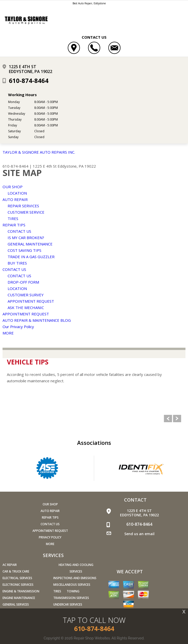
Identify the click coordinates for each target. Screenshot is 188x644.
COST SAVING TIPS (24, 250)
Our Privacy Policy (18, 327)
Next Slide (177, 419)
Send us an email (139, 534)
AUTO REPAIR (15, 199)
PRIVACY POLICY (50, 537)
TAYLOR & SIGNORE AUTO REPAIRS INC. (39, 152)
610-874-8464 (29, 80)
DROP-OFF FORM (23, 282)
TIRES (13, 218)
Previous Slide (168, 419)
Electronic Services (18, 585)
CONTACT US (19, 231)
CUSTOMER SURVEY (26, 295)
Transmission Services (71, 598)
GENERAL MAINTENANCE (30, 244)
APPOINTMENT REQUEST (31, 301)
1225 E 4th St (45, 166)
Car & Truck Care (16, 571)
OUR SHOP (13, 187)
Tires (57, 591)
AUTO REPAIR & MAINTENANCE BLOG (37, 320)
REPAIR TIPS (14, 225)
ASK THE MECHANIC (26, 308)
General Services (16, 604)
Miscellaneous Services (72, 585)
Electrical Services (17, 578)
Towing (73, 591)
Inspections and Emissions (75, 578)
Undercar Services (68, 604)
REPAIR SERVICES (23, 206)
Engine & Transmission (21, 591)
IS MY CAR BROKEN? (26, 238)
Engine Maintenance (19, 598)
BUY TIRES (17, 263)
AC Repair (10, 565)
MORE (8, 333)
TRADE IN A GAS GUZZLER (31, 257)
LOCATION (17, 193)
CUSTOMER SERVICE (26, 212)
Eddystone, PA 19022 (77, 166)
